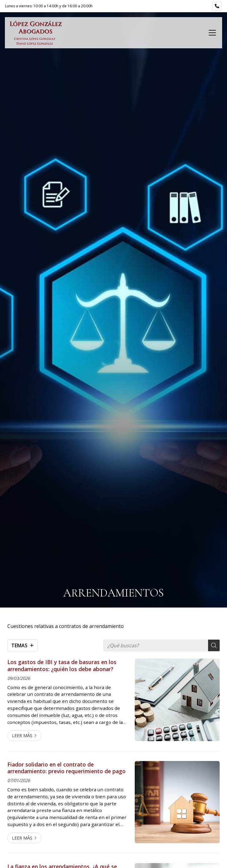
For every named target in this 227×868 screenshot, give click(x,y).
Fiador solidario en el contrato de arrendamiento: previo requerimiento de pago (66, 768)
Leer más (22, 735)
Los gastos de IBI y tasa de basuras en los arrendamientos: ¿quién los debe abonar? (62, 665)
